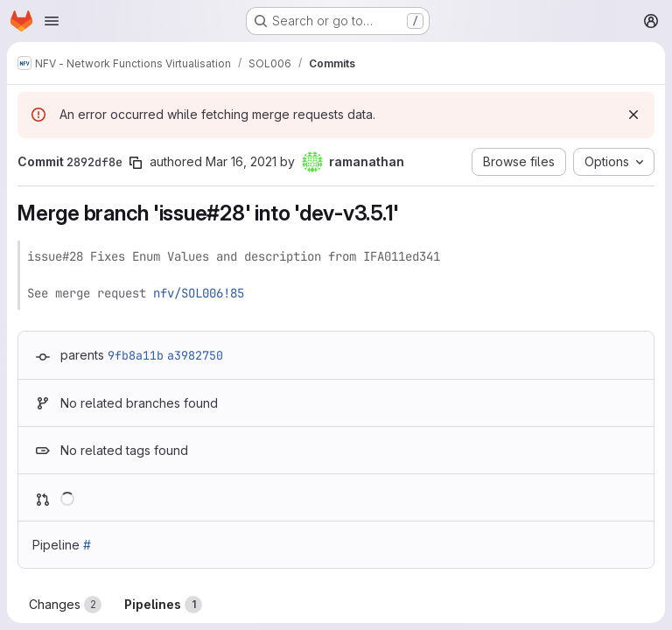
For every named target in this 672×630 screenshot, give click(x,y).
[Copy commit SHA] (136, 163)
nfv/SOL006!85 (199, 293)
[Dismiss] (633, 115)
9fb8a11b (136, 355)
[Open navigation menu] (52, 21)
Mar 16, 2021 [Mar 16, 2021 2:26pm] (241, 161)
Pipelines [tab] (163, 605)
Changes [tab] (65, 605)
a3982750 (195, 355)
